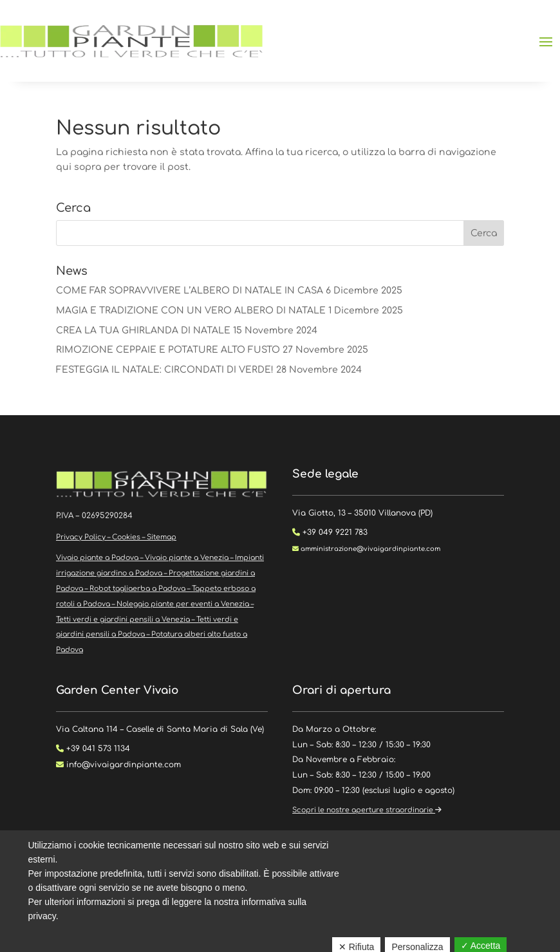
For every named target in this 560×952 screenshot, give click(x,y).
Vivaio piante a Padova (97, 558)
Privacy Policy (81, 537)
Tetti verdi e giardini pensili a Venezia (123, 620)
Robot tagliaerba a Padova (137, 589)
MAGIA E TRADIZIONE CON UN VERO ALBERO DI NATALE (191, 311)
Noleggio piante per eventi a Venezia (183, 604)
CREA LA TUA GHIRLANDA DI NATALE (143, 331)
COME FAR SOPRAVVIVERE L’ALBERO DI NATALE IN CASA (190, 291)
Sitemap (162, 537)
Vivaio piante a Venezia (187, 558)
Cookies (126, 537)
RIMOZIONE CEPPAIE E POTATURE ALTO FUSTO (168, 350)
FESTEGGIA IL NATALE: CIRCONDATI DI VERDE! (165, 370)
